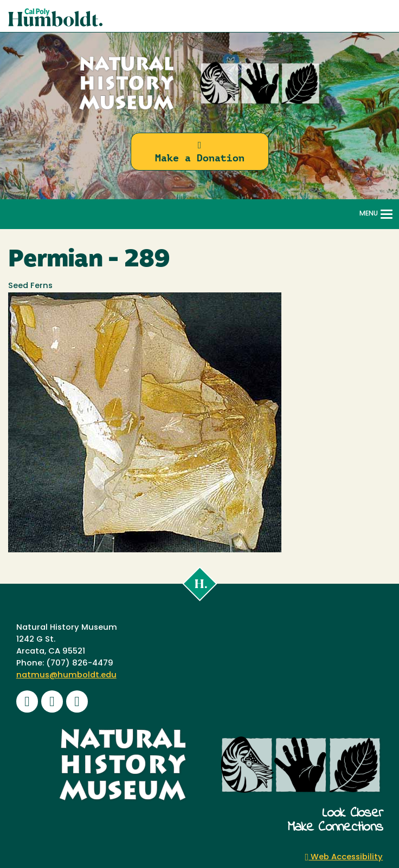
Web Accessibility (344, 857)
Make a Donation (200, 152)
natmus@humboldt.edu (66, 676)
